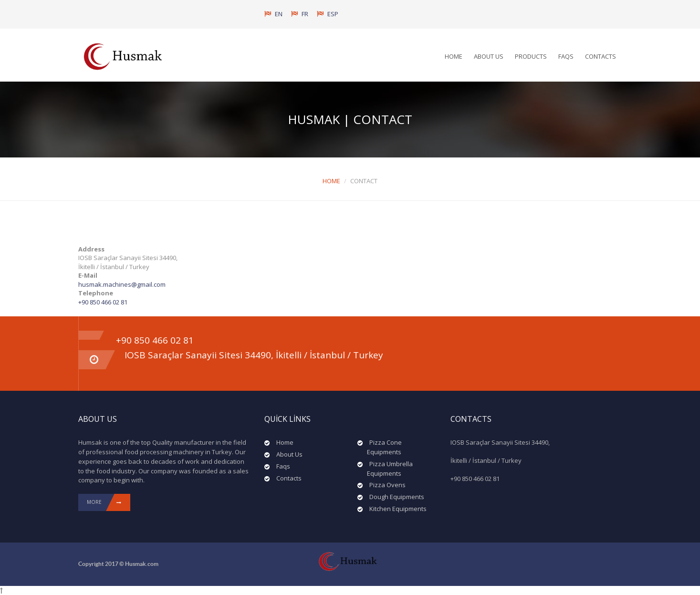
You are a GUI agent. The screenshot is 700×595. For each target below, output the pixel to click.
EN (273, 14)
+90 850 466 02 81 (103, 302)
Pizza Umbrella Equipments (390, 469)
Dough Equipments (397, 497)
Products (531, 56)
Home (454, 56)
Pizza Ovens (387, 485)
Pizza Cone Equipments (384, 447)
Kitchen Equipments (398, 509)
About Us (489, 56)
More (109, 502)
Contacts (601, 56)
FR (300, 14)
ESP (328, 14)
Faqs (566, 56)
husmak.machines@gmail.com (122, 284)
